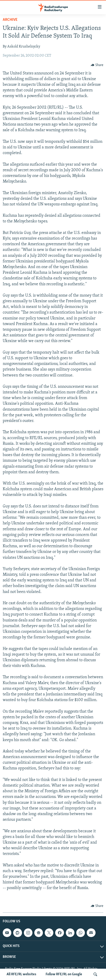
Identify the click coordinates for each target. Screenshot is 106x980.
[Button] (97, 65)
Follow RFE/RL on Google (64, 974)
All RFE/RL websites (21, 974)
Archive (10, 20)
